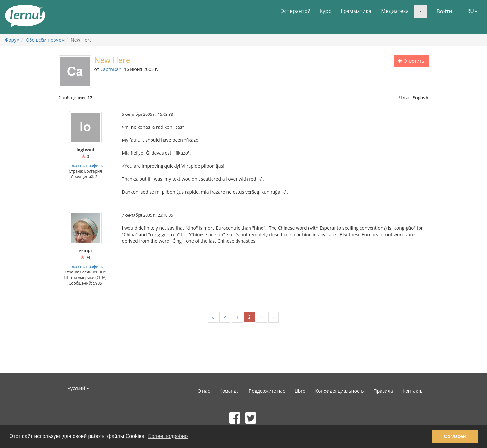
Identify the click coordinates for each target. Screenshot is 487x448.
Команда (229, 391)
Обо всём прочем (45, 40)
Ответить (411, 61)
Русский (79, 388)
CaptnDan (111, 69)
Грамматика (356, 11)
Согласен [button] (455, 436)
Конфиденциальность (339, 391)
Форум (12, 40)
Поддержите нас (267, 391)
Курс (325, 11)
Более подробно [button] (168, 436)
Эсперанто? (295, 11)
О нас (203, 391)
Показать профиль (85, 165)
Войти (444, 11)
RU (472, 11)
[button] (420, 11)
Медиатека (395, 11)
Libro (300, 391)
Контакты (413, 391)
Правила (383, 391)
